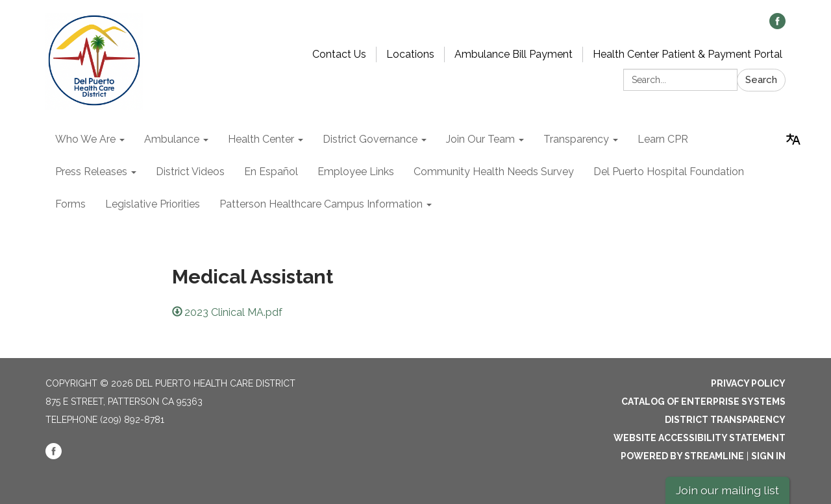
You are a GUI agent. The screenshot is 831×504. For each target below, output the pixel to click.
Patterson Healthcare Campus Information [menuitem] (321, 204)
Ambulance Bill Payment (514, 54)
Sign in (768, 456)
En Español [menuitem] (271, 172)
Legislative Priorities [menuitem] (153, 204)
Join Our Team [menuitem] (480, 139)
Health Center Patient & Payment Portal (688, 54)
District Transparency (725, 420)
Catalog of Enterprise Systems (703, 402)
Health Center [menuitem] (261, 139)
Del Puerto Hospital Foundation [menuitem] (669, 172)
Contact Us (339, 54)
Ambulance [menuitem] (172, 139)
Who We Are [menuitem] (85, 139)
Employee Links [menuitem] (356, 172)
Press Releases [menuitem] (91, 172)
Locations (410, 54)
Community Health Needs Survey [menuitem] (494, 172)
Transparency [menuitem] (576, 139)
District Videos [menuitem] (190, 172)
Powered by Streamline (682, 456)
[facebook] (777, 26)
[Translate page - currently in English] (793, 139)
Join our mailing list (727, 490)
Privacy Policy (748, 383)
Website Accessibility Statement (700, 438)
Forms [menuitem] (70, 204)
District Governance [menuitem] (370, 139)
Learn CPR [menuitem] (663, 139)
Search (761, 80)
